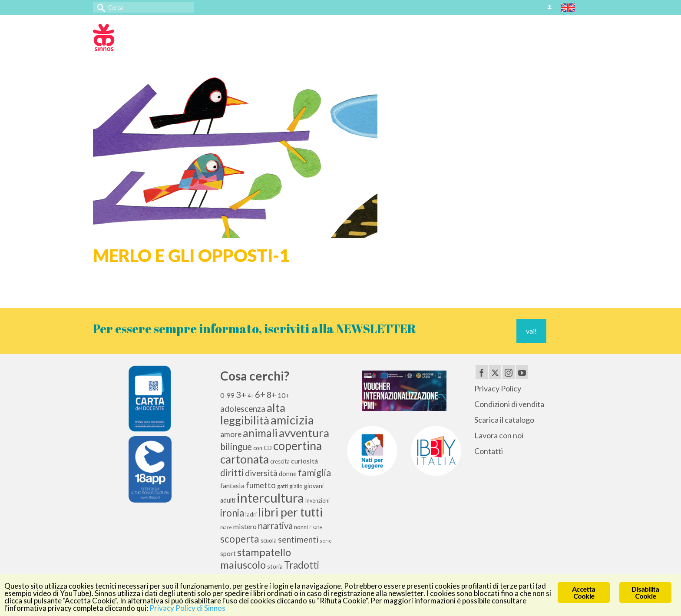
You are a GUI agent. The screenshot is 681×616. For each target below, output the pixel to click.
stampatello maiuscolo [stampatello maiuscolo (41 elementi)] (256, 558)
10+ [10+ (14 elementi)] (284, 395)
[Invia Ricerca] (99, 7)
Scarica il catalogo (504, 420)
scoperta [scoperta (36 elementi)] (240, 539)
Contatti (489, 451)
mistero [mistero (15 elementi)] (245, 526)
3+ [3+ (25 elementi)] (241, 394)
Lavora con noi (499, 435)
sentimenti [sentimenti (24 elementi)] (298, 539)
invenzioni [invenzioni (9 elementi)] (317, 501)
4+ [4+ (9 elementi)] (251, 396)
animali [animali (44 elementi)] (260, 433)
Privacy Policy (498, 388)
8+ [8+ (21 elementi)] (271, 395)
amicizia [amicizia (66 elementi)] (292, 420)
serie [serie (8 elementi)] (326, 541)
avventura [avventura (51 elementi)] (304, 433)
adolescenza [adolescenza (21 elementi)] (243, 409)
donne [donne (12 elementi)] (288, 474)
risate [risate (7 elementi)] (316, 527)
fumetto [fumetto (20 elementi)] (261, 485)
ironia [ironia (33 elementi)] (232, 513)
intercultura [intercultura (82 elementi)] (270, 498)
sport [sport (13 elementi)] (228, 553)
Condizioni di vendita (509, 404)
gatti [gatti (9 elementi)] (283, 486)
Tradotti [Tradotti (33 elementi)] (302, 565)
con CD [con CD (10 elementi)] (263, 448)
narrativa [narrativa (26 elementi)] (275, 526)
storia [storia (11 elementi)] (275, 566)
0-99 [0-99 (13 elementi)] (227, 395)
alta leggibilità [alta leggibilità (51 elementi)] (253, 414)
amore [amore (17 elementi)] (231, 434)
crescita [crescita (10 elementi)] (280, 461)
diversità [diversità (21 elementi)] (261, 473)
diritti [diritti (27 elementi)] (232, 473)
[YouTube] (522, 372)
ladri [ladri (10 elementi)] (251, 514)
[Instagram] (509, 372)
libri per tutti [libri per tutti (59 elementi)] (290, 512)
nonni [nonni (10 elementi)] (301, 527)
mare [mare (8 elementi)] (226, 527)
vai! (531, 331)
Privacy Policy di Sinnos (187, 608)
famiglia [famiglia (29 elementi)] (314, 473)
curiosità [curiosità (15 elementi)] (304, 461)
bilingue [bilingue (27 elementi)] (236, 447)
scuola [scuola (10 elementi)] (269, 540)
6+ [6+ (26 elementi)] (260, 394)
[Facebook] (482, 372)
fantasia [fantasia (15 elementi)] (232, 485)
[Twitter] (495, 372)
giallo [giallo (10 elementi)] (296, 486)
